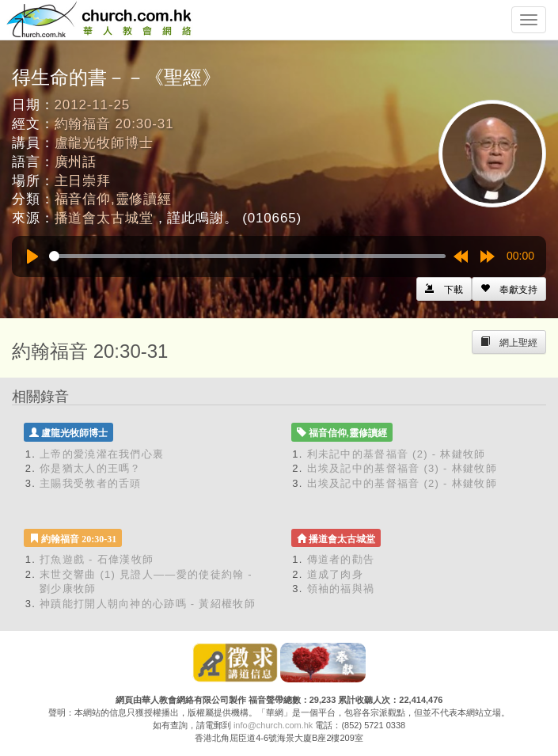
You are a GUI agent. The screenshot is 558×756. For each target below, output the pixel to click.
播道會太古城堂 (104, 218)
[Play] (32, 256)
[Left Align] (509, 289)
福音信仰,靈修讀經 (113, 199)
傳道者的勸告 (341, 559)
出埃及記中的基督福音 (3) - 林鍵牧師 (402, 468)
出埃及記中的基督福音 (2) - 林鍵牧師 (402, 483)
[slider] (247, 256)
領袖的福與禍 (341, 589)
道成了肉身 (336, 574)
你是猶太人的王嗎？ (91, 468)
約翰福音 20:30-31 (114, 124)
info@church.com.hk (273, 725)
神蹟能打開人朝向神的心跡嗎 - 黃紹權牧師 (148, 604)
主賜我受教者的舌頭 (91, 483)
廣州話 (76, 162)
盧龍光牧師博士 (104, 143)
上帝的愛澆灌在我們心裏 (102, 454)
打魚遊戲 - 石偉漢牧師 (97, 559)
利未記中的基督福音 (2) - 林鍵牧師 (397, 454)
